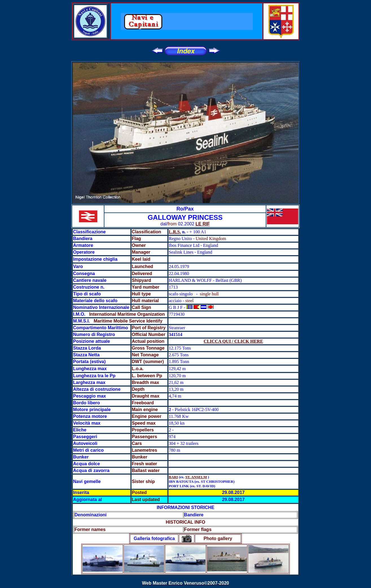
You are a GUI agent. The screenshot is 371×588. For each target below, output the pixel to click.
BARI (173, 477)
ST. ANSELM (196, 477)
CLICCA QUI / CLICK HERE (233, 341)
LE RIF (203, 224)
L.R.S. (175, 232)
